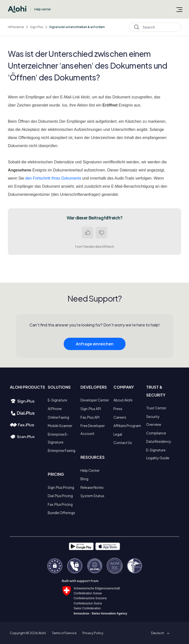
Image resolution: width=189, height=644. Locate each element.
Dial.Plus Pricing (60, 496)
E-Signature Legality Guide (158, 454)
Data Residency (159, 441)
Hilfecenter (16, 27)
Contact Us (123, 443)
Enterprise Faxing (62, 450)
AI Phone (55, 409)
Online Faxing (58, 417)
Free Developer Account (93, 429)
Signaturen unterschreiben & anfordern (77, 27)
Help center (42, 9)
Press (118, 409)
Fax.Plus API (90, 417)
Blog (84, 479)
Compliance (156, 433)
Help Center (90, 470)
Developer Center (95, 400)
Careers (120, 417)
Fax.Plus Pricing (60, 504)
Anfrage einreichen (95, 347)
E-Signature (57, 400)
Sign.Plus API (91, 409)
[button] (159, 633)
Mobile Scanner (60, 426)
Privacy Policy (93, 633)
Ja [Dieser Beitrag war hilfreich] (88, 233)
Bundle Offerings (61, 513)
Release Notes (92, 487)
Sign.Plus (37, 27)
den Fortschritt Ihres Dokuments (53, 178)
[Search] (155, 27)
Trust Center (156, 408)
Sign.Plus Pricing (61, 487)
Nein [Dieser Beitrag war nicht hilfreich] (101, 233)
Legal (118, 434)
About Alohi (123, 400)
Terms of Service (64, 633)
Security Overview (154, 420)
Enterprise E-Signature (58, 438)
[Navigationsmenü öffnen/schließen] (179, 9)
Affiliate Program (127, 426)
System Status (92, 496)
